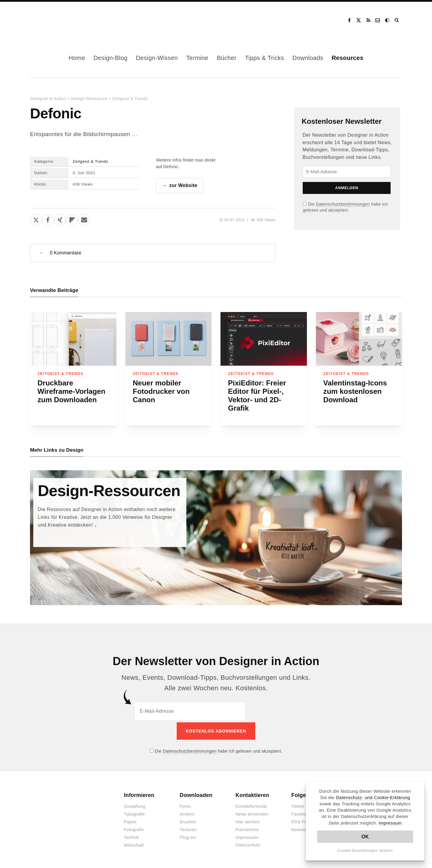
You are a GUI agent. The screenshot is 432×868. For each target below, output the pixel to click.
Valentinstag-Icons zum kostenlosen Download (355, 392)
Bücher (227, 58)
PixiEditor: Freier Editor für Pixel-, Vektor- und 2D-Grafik (257, 396)
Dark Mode (388, 20)
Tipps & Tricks (264, 58)
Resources (347, 58)
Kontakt (378, 20)
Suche (397, 20)
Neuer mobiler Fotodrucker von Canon (161, 392)
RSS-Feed (302, 820)
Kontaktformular (251, 805)
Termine (197, 58)
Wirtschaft (134, 844)
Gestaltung (135, 805)
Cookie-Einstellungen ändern (365, 850)
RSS (368, 20)
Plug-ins (188, 836)
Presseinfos (247, 828)
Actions (187, 813)
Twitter (298, 805)
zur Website (183, 186)
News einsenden (252, 813)
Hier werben (247, 820)
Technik (131, 836)
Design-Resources (89, 99)
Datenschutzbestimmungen (343, 204)
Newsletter (302, 828)
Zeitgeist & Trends (130, 99)
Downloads (308, 58)
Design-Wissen (157, 58)
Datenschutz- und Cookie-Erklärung (373, 797)
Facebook (349, 20)
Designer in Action (61, 20)
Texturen (188, 828)
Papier (130, 820)
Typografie (134, 813)
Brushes (188, 820)
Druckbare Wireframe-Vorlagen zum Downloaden (71, 392)
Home (77, 58)
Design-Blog (111, 58)
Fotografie (134, 828)
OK (365, 837)
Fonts (185, 805)
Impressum (390, 823)
